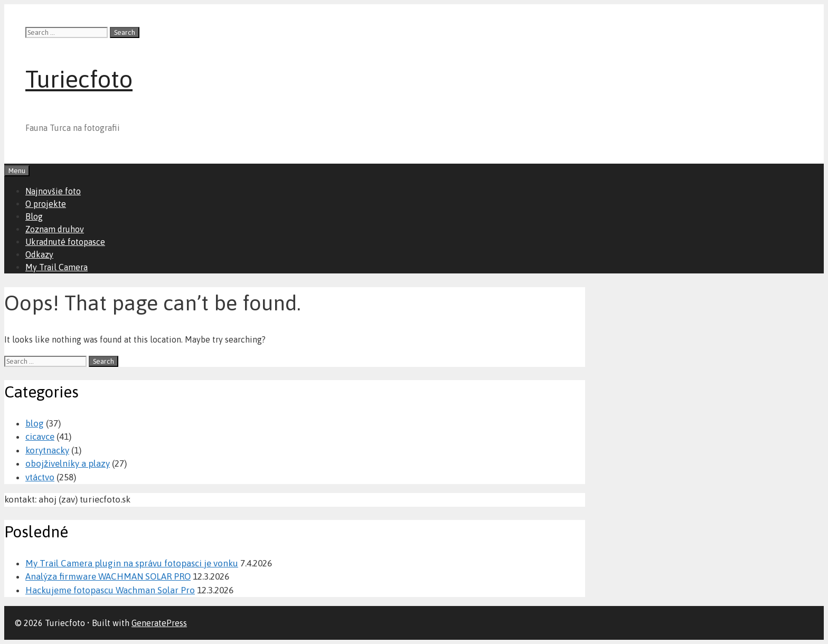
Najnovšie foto (53, 191)
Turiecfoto (79, 79)
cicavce (40, 437)
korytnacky (47, 450)
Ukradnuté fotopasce (65, 242)
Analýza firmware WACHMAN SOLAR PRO (108, 576)
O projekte (46, 204)
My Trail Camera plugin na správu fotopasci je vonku (132, 563)
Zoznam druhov (55, 229)
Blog (34, 216)
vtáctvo (40, 477)
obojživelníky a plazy (68, 463)
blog (35, 423)
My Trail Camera (57, 267)
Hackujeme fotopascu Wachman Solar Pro (110, 590)
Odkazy (39, 254)
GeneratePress (159, 623)
